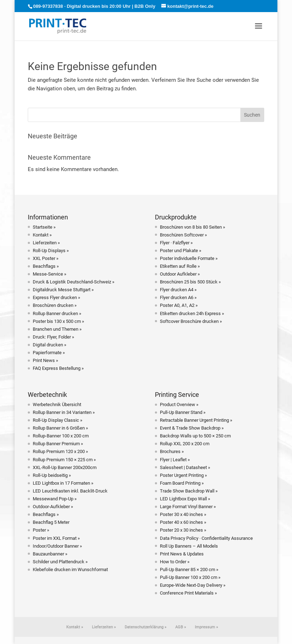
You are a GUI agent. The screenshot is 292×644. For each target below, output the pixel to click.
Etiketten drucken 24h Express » (192, 313)
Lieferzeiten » (46, 243)
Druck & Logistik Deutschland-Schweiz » (74, 282)
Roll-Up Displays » (51, 251)
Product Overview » (179, 405)
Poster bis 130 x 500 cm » (58, 321)
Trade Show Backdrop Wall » (189, 491)
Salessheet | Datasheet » (185, 467)
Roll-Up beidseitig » (52, 475)
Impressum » (206, 627)
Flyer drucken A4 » (178, 290)
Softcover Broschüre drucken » (191, 321)
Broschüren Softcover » (183, 235)
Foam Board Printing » (182, 483)
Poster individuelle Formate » (189, 258)
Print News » (45, 360)
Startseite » (44, 227)
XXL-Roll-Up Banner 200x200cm (65, 467)
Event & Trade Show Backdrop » (192, 428)
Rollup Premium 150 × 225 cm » (64, 460)
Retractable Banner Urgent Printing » (196, 420)
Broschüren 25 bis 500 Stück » (190, 282)
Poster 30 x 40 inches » (183, 514)
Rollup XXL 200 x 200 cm (185, 444)
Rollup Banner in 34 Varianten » (64, 412)
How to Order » (175, 562)
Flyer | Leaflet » (175, 460)
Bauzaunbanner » (50, 554)
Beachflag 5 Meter (51, 522)
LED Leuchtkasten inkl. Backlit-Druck (70, 491)
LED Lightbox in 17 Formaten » (63, 483)
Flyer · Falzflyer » (176, 243)
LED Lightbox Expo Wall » (185, 499)
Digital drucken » (49, 345)
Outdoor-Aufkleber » (53, 507)
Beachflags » (46, 266)
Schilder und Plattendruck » (60, 562)
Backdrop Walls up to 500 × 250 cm (195, 436)
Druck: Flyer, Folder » (53, 337)
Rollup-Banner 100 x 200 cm (61, 436)
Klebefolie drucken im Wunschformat (70, 570)
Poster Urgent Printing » (183, 475)
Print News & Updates (182, 554)
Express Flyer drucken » (56, 297)
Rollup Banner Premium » (58, 444)
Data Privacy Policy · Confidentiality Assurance (206, 538)
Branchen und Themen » (57, 329)
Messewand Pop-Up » (55, 499)
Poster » (41, 530)
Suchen (252, 115)
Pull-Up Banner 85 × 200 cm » (189, 570)
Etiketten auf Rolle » (180, 266)
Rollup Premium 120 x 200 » (60, 451)
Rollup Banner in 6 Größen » (60, 428)
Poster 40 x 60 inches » (183, 522)
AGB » (181, 627)
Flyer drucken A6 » (178, 297)
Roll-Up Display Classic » (58, 420)
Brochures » (172, 451)
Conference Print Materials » (188, 593)
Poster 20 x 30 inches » (183, 530)
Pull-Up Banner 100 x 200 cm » (190, 577)
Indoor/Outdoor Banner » (57, 546)
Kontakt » (42, 235)
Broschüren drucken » (55, 305)
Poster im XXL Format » (56, 538)
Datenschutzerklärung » (145, 627)
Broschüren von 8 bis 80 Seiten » (192, 227)
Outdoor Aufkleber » (180, 274)
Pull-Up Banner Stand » (183, 412)
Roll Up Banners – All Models (189, 546)
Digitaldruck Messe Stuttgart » (63, 290)
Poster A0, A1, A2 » (179, 305)
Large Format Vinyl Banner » (188, 507)
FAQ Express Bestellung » (58, 368)
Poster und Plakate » (181, 251)
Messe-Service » (49, 274)
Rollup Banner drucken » (57, 313)
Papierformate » (49, 353)
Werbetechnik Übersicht (57, 405)
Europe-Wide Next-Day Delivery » (193, 585)
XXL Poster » (46, 258)
